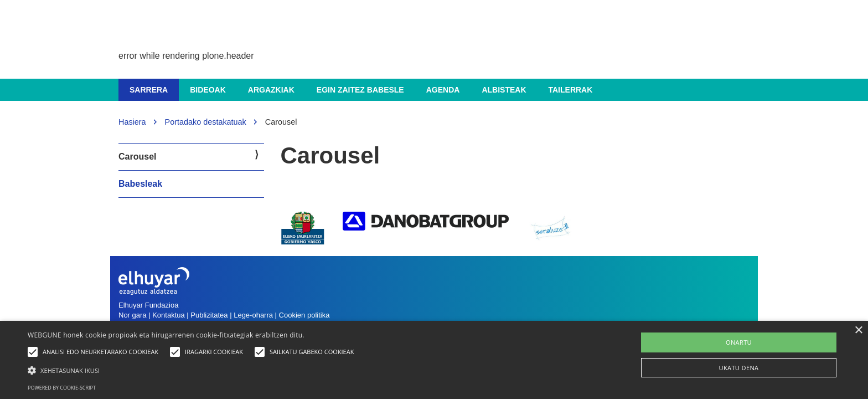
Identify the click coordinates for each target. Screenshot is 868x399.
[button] (193, 370)
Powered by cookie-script (62, 388)
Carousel (137, 157)
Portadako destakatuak (206, 122)
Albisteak (504, 90)
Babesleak (140, 184)
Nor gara (133, 315)
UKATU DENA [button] (739, 368)
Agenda (443, 90)
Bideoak (208, 90)
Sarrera (149, 90)
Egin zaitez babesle (360, 90)
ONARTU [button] (739, 342)
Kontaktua (169, 315)
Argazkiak (271, 90)
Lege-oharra (253, 315)
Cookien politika (304, 315)
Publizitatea (209, 315)
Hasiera (132, 122)
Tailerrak (571, 90)
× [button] (858, 331)
